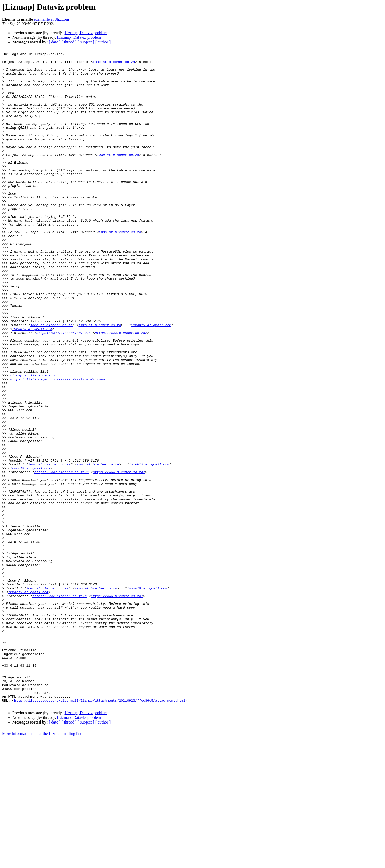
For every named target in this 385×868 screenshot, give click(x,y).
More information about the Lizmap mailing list (42, 863)
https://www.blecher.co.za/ (121, 389)
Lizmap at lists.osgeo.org (35, 440)
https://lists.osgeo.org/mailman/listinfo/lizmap (57, 445)
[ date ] (55, 42)
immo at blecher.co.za (114, 64)
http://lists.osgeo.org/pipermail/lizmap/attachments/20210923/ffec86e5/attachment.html (100, 830)
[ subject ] (86, 42)
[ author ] (103, 42)
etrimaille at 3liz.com (51, 19)
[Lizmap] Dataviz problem (85, 33)
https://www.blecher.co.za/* (64, 389)
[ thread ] (69, 42)
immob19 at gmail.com (151, 380)
